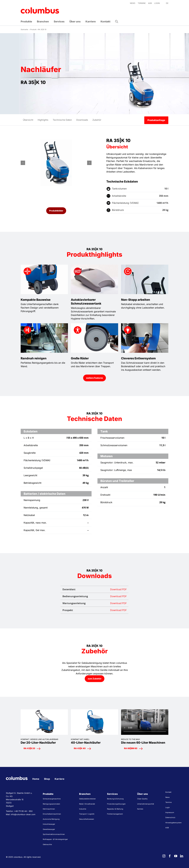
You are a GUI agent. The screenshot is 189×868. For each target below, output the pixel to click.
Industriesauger (49, 824)
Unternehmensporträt (146, 804)
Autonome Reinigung (51, 819)
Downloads (82, 120)
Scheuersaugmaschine (52, 799)
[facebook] (170, 856)
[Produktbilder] (56, 211)
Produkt (33, 29)
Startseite (24, 29)
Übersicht (28, 120)
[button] (117, 22)
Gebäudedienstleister (87, 799)
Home (36, 779)
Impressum (170, 812)
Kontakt (168, 792)
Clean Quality (142, 799)
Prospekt (94, 610)
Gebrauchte (47, 844)
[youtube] (176, 856)
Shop (47, 779)
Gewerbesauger (49, 829)
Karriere (60, 779)
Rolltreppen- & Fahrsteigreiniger (55, 839)
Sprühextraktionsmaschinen (54, 834)
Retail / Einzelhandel (87, 804)
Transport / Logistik (87, 814)
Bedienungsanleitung (94, 596)
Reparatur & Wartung (115, 809)
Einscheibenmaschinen (52, 814)
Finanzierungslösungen (116, 804)
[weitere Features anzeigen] (94, 378)
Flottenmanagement (115, 814)
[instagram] (164, 856)
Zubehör (97, 120)
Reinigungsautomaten (51, 804)
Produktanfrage (156, 120)
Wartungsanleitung (94, 603)
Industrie (83, 809)
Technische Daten (62, 120)
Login (168, 807)
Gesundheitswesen (87, 819)
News (168, 797)
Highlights (43, 120)
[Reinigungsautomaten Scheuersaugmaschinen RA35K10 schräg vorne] (56, 163)
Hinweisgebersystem (173, 823)
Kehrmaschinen (49, 809)
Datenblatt (94, 589)
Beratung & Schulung (115, 799)
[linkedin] (182, 856)
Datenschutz (170, 817)
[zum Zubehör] (95, 679)
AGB (167, 828)
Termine (168, 802)
